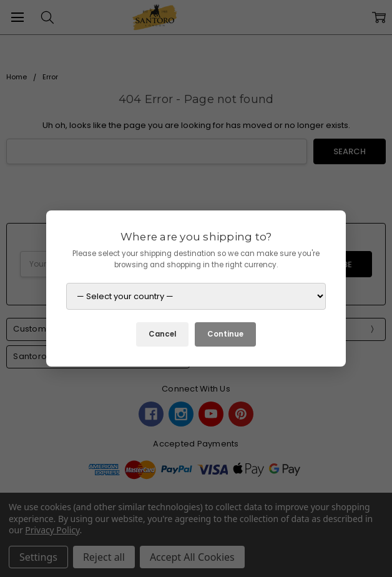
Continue (225, 334)
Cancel (162, 334)
